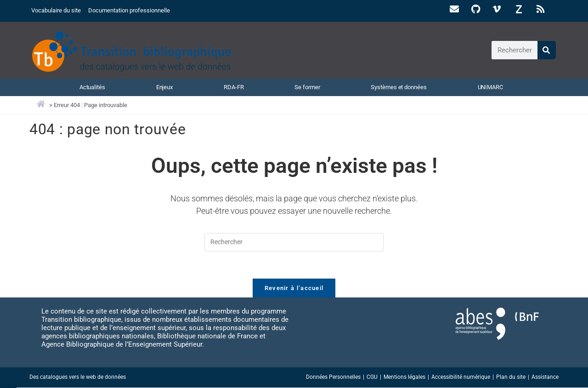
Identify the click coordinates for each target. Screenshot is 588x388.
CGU (372, 377)
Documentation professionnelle (129, 10)
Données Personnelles (333, 377)
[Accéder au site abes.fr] (481, 324)
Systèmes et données (399, 87)
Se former (307, 87)
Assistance (545, 377)
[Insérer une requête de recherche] (294, 242)
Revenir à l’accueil (294, 288)
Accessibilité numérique (461, 377)
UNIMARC (490, 87)
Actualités (92, 87)
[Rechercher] (547, 50)
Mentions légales (404, 377)
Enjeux (164, 87)
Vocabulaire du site (56, 10)
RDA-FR (234, 87)
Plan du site (511, 377)
